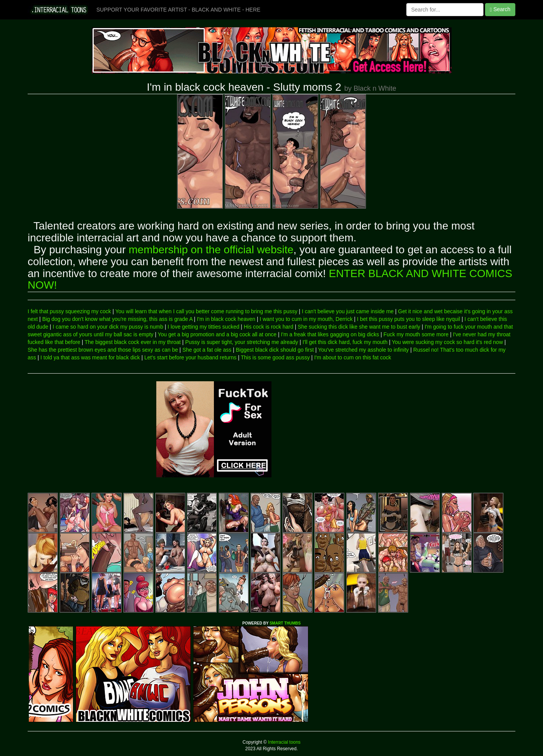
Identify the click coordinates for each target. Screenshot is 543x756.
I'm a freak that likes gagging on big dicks (330, 334)
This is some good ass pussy (275, 357)
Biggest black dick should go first (275, 350)
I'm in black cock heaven (226, 319)
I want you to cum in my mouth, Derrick (306, 319)
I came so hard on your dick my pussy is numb (108, 327)
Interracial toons (284, 742)
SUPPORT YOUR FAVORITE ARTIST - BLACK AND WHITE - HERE (178, 10)
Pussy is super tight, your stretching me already (242, 342)
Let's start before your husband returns (190, 357)
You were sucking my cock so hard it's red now (447, 342)
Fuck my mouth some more (416, 334)
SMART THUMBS (285, 623)
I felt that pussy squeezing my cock (69, 311)
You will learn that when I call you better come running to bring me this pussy (206, 311)
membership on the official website (211, 250)
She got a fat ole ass (207, 350)
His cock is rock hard (269, 327)
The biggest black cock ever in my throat (133, 342)
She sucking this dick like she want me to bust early (359, 327)
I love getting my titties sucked (203, 327)
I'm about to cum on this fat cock (353, 357)
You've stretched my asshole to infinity (363, 350)
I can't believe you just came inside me (348, 311)
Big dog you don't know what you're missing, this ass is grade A (117, 319)
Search (500, 9)
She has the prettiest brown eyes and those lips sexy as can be (103, 350)
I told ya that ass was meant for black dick (90, 357)
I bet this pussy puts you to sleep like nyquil (409, 319)
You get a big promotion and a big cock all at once (217, 334)
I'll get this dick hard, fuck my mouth (345, 342)
